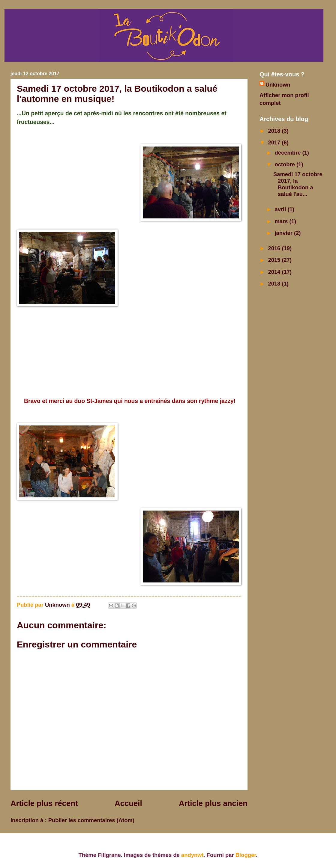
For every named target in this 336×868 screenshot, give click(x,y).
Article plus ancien (213, 803)
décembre (289, 153)
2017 (275, 142)
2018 (275, 131)
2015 (275, 260)
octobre (286, 164)
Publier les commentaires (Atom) (91, 820)
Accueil (128, 803)
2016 (275, 248)
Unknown (278, 85)
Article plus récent (44, 803)
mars (282, 221)
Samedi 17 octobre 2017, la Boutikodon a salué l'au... (298, 184)
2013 (275, 284)
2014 (275, 272)
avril (281, 209)
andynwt (192, 855)
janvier (284, 233)
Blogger (246, 855)
